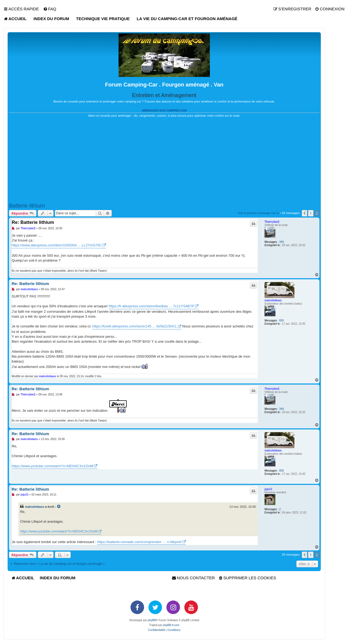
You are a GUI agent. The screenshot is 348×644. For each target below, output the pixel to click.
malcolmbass (273, 300)
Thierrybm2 (272, 222)
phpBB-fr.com (171, 625)
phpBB (152, 620)
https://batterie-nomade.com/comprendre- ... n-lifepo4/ (139, 542)
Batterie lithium (27, 206)
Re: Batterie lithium (33, 222)
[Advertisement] (164, 160)
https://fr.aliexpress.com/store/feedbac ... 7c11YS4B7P (151, 306)
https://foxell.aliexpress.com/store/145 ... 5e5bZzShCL (134, 326)
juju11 (268, 489)
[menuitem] (50, 9)
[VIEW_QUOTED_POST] (59, 507)
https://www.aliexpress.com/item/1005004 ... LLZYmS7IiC (57, 245)
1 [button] (311, 213)
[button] (304, 213)
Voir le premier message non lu (259, 213)
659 (282, 321)
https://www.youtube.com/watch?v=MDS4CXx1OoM (52, 466)
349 (282, 242)
